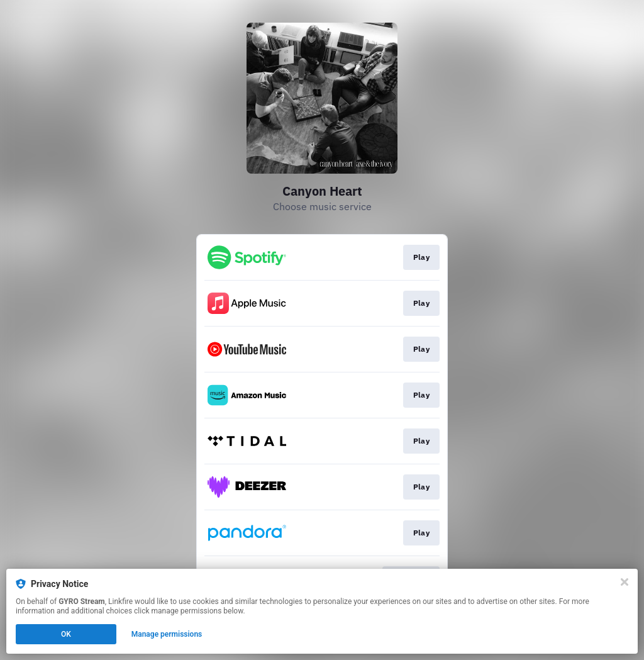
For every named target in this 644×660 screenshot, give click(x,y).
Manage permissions (167, 634)
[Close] (625, 582)
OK (66, 634)
